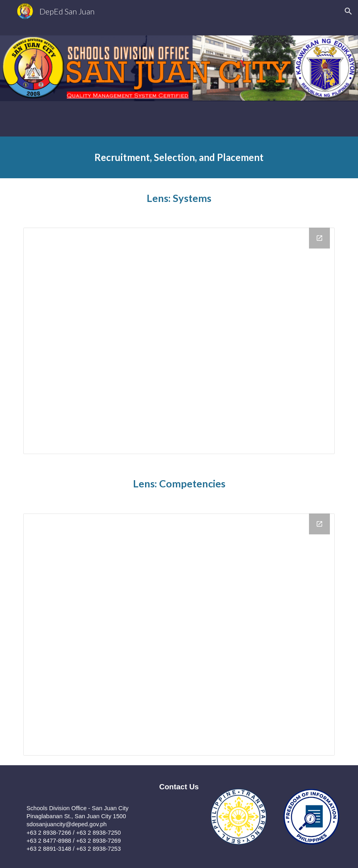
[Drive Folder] (179, 341)
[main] (179, 157)
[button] (348, 11)
